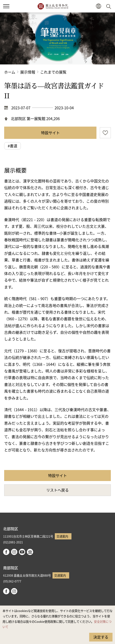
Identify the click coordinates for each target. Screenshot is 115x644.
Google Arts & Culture (30, 552)
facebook (6, 552)
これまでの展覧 (53, 72)
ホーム (10, 72)
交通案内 (62, 536)
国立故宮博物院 (53, 6)
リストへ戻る (57, 490)
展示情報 (28, 72)
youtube (22, 552)
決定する (101, 637)
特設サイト (50, 133)
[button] (98, 6)
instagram (14, 552)
